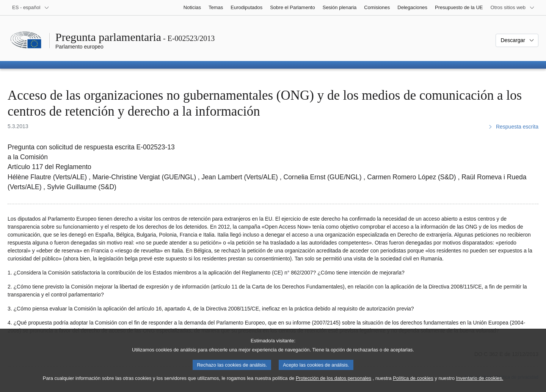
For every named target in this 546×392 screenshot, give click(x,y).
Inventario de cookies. (480, 384)
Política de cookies (413, 384)
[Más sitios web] (513, 8)
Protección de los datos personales (333, 384)
